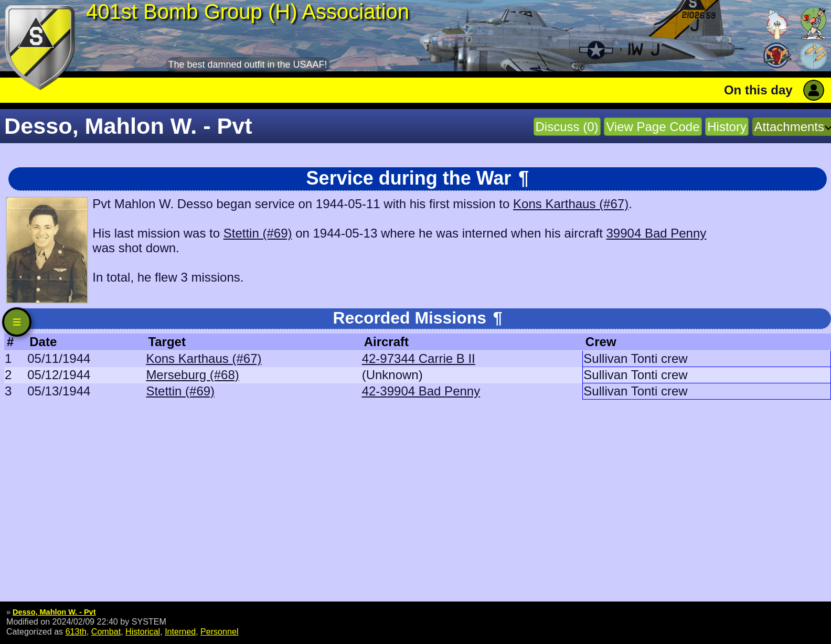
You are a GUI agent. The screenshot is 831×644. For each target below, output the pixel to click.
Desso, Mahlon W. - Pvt (54, 612)
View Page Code (653, 127)
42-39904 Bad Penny (421, 391)
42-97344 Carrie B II (419, 358)
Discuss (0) (567, 127)
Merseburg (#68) (192, 375)
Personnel (219, 631)
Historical (143, 631)
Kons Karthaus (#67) (571, 204)
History (727, 127)
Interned (180, 631)
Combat (106, 631)
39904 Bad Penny (656, 233)
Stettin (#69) (258, 233)
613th (76, 631)
